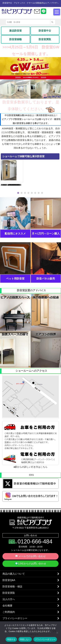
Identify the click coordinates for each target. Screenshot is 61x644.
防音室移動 (16, 39)
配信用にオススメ (15, 234)
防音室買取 (45, 39)
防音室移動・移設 (12, 587)
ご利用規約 (9, 612)
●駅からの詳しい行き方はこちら (30, 467)
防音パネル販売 (46, 279)
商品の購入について (14, 574)
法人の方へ (9, 599)
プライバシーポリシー (15, 618)
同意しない (25, 639)
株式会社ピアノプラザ (31, 522)
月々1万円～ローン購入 (46, 234)
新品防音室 (16, 31)
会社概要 (7, 606)
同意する (11, 639)
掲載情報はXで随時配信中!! (30, 518)
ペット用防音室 (15, 279)
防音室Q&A (9, 580)
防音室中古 (45, 31)
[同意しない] (57, 633)
